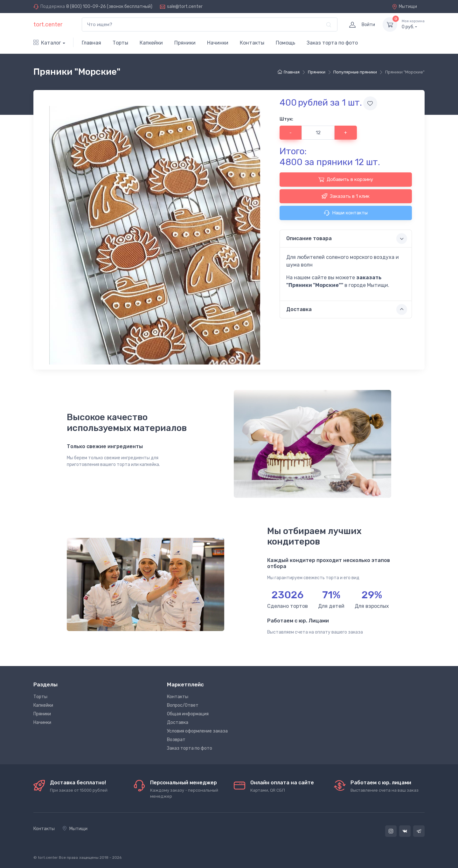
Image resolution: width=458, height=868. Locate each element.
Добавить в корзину (346, 179)
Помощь (285, 43)
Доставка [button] (347, 309)
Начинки (218, 43)
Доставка (178, 722)
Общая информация (188, 714)
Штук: (286, 119)
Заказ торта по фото (332, 43)
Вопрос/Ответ (183, 705)
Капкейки (151, 43)
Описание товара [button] (347, 239)
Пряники (185, 43)
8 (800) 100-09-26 (86, 7)
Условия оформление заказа (197, 731)
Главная (91, 43)
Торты (120, 43)
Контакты (252, 43)
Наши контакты (346, 213)
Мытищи (404, 7)
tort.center (48, 24)
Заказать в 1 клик (346, 196)
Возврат (176, 740)
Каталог (47, 43)
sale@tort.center (185, 7)
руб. (413, 24)
